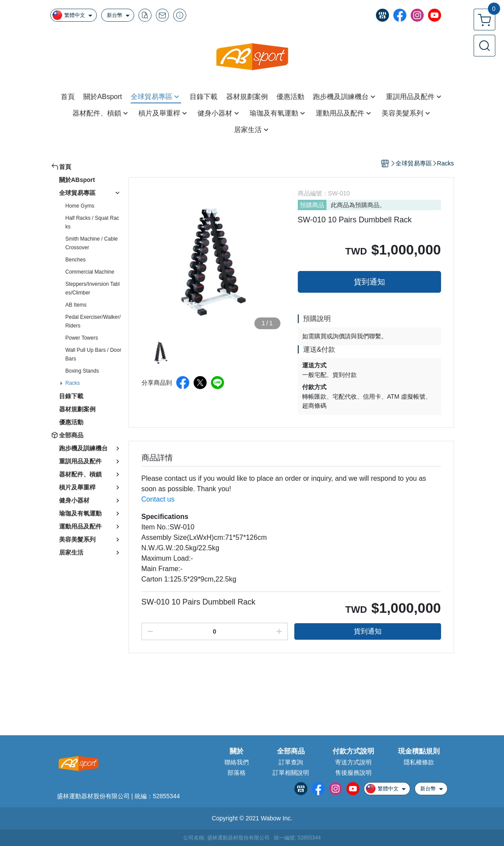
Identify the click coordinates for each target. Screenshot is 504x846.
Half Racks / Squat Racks (92, 222)
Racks (73, 383)
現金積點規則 (419, 751)
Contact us (158, 499)
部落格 (237, 773)
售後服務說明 (353, 773)
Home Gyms (80, 206)
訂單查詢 (291, 762)
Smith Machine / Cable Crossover (92, 243)
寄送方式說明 (353, 762)
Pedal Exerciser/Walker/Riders (93, 321)
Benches (76, 260)
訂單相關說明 (291, 773)
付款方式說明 (353, 751)
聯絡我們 (237, 762)
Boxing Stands (82, 371)
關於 (237, 751)
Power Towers (82, 338)
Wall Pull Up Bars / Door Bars (94, 354)
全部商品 (291, 751)
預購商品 (312, 205)
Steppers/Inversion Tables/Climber (93, 288)
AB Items (76, 305)
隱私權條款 (419, 762)
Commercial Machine (90, 272)
